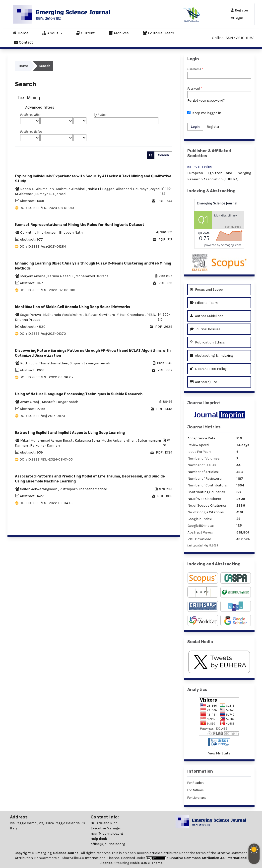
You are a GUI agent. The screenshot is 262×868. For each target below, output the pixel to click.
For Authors (196, 790)
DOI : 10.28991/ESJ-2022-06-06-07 (46, 377)
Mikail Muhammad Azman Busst (47, 440)
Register (239, 10)
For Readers (196, 783)
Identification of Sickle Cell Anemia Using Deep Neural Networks (72, 307)
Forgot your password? (206, 100)
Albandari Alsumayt (132, 189)
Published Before (31, 132)
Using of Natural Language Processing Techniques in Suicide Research (79, 394)
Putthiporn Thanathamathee (44, 363)
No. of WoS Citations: (204, 499)
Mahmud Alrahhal (71, 189)
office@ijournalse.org (108, 844)
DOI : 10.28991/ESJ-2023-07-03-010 (47, 290)
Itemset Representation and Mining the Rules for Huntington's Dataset (80, 225)
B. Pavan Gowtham (100, 315)
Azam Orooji (30, 402)
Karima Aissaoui (61, 276)
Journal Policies (205, 329)
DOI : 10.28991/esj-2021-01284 (43, 246)
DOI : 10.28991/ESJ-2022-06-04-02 (46, 503)
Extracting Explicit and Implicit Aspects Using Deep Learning (70, 433)
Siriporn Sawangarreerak (90, 363)
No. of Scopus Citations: (207, 505)
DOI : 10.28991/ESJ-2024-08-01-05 (46, 459)
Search (164, 155)
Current (85, 33)
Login (237, 18)
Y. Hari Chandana (131, 315)
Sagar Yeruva (31, 315)
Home (21, 33)
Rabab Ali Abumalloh (37, 189)
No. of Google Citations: (206, 512)
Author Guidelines (207, 316)
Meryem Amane (33, 276)
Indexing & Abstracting (211, 191)
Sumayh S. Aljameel (51, 194)
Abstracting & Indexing (211, 356)
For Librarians (197, 798)
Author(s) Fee (203, 382)
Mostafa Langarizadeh (60, 402)
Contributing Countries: (207, 492)
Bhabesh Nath (71, 233)
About (51, 33)
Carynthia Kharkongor (39, 233)
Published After (30, 115)
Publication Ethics (207, 342)
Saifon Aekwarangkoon (39, 489)
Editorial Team (158, 33)
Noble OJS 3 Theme (146, 863)
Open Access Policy (208, 369)
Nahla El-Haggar (101, 189)
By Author (100, 115)
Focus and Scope (206, 290)
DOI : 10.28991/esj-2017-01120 (42, 416)
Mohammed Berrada (92, 276)
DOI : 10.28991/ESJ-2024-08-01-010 (47, 208)
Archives (119, 33)
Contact (23, 42)
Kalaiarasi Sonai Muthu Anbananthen (105, 440)
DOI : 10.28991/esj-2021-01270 (43, 334)
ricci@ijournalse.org (107, 834)
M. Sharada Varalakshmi (63, 315)
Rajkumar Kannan (45, 445)
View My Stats (219, 753)
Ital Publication (199, 167)
